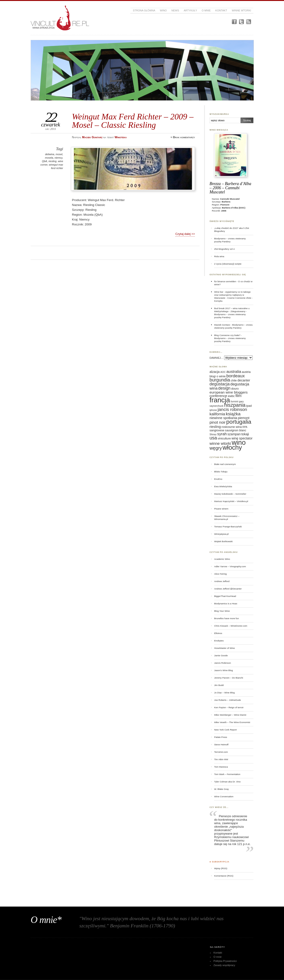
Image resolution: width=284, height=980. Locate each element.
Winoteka (121, 137)
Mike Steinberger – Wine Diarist (230, 715)
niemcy (58, 158)
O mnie (206, 10)
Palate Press (221, 737)
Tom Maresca (221, 767)
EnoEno (218, 479)
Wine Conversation (224, 796)
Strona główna (144, 10)
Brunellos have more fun (227, 618)
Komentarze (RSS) (224, 876)
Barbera (226, 202)
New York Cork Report (225, 730)
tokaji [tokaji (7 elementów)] (245, 434)
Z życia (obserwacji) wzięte (228, 264)
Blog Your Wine (222, 611)
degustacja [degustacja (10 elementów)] (220, 384)
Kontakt (221, 10)
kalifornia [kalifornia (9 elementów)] (217, 414)
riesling (53, 161)
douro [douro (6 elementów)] (235, 389)
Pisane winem (221, 509)
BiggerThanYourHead (225, 596)
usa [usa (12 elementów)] (213, 438)
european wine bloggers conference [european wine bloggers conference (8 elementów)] (229, 394)
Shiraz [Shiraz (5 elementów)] (213, 434)
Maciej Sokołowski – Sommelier (230, 494)
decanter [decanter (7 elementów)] (244, 380)
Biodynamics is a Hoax (226, 604)
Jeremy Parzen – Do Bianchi (229, 678)
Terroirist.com (221, 752)
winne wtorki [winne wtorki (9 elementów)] (220, 444)
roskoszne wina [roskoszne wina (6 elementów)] (232, 427)
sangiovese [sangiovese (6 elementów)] (217, 430)
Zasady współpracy (224, 965)
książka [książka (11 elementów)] (233, 414)
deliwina (50, 154)
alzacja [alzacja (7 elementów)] (215, 372)
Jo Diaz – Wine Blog (224, 693)
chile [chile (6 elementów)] (234, 381)
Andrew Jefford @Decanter (228, 589)
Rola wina (219, 256)
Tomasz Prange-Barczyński (228, 527)
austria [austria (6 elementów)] (246, 372)
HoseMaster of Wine (224, 648)
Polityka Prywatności (225, 961)
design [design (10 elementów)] (224, 388)
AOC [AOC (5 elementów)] (223, 372)
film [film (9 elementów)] (239, 396)
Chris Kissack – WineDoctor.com (231, 626)
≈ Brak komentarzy (183, 137)
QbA (45, 161)
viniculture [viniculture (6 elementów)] (224, 439)
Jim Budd (219, 685)
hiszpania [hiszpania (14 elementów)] (235, 405)
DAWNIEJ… (216, 358)
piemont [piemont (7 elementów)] (244, 418)
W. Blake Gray (221, 789)
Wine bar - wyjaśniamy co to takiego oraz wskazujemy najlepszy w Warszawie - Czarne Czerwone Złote (233, 295)
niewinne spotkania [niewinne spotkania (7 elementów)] (223, 418)
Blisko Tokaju (221, 472)
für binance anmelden (225, 281)
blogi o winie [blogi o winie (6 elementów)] (218, 376)
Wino (163, 10)
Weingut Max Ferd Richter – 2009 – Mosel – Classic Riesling (133, 121)
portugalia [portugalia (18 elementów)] (239, 422)
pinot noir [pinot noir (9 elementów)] (218, 422)
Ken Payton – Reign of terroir (229, 707)
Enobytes (219, 641)
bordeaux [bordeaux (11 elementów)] (235, 376)
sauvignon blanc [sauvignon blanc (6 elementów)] (236, 430)
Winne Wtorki (241, 10)
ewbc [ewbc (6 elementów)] (231, 396)
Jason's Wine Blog (224, 670)
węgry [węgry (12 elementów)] (216, 448)
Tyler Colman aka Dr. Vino (227, 782)
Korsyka (218, 301)
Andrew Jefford (222, 581)
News (175, 10)
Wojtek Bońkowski (223, 541)
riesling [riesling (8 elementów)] (215, 427)
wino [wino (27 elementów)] (239, 442)
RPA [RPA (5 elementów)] (245, 427)
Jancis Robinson (223, 663)
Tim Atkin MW (221, 759)
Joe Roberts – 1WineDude (228, 700)
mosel (59, 154)
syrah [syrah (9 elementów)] (222, 434)
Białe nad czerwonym (225, 464)
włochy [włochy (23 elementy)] (232, 447)
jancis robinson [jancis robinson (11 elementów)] (232, 409)
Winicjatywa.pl (221, 534)
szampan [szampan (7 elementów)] (234, 434)
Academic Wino (222, 559)
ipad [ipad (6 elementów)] (249, 406)
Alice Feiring (220, 574)
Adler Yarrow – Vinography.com (230, 566)
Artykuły (190, 10)
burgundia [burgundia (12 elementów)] (220, 380)
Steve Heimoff (221, 745)
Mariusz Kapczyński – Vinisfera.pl (231, 501)
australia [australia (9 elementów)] (234, 372)
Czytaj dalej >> (185, 234)
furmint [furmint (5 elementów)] (234, 401)
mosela (49, 158)
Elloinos (218, 633)
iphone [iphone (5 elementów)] (213, 410)
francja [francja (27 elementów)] (220, 400)
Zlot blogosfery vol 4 (224, 249)
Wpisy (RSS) (221, 868)
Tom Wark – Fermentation (227, 774)
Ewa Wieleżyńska (223, 486)
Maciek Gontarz (222, 325)
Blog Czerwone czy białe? (227, 335)
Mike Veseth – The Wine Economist (232, 722)
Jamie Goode (221, 655)
